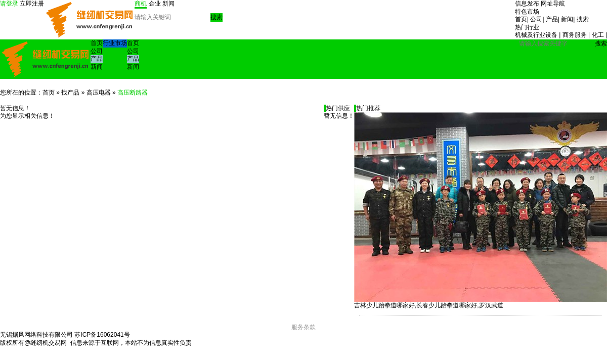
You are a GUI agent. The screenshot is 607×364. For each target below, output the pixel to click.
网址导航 (553, 4)
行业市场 (115, 43)
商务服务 (575, 35)
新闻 (567, 19)
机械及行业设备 (536, 35)
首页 (521, 19)
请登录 (9, 4)
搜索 (583, 19)
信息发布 (527, 4)
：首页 (46, 93)
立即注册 (32, 4)
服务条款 (303, 327)
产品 (552, 19)
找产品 (70, 93)
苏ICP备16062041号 (102, 335)
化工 (598, 35)
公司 (536, 19)
